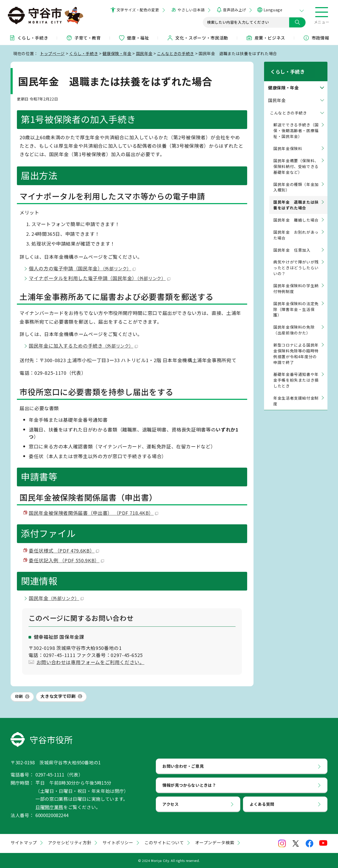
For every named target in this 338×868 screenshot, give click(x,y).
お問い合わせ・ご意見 (183, 766)
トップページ (52, 53)
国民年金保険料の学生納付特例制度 (296, 282)
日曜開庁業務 (49, 807)
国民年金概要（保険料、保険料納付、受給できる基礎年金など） (296, 160)
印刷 (19, 696)
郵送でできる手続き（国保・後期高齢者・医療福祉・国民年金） (296, 124)
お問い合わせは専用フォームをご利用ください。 (90, 662)
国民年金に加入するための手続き (83, 346)
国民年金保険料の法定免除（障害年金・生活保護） (296, 303)
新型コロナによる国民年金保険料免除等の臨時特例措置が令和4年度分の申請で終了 (296, 347)
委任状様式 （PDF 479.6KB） (64, 550)
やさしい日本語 (191, 10)
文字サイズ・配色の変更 (138, 10)
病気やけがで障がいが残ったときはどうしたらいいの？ (296, 262)
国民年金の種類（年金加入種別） (296, 181)
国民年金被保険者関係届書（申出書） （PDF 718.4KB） (93, 513)
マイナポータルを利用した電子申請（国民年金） (100, 278)
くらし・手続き (29, 38)
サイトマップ (24, 842)
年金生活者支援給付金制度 (296, 395)
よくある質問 (262, 804)
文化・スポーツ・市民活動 (198, 38)
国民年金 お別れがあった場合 (296, 229)
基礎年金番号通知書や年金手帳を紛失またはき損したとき (296, 374)
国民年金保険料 (288, 142)
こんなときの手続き (175, 53)
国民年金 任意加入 (292, 244)
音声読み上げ (234, 10)
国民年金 (144, 53)
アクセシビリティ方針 (70, 842)
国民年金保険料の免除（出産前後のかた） (294, 324)
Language (273, 10)
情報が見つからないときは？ (189, 785)
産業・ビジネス (266, 38)
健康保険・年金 (117, 53)
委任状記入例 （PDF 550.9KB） (66, 560)
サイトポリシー (118, 842)
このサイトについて (164, 842)
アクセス (171, 804)
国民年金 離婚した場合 (296, 214)
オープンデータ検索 (215, 842)
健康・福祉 (134, 38)
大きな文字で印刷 (58, 696)
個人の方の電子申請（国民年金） (82, 268)
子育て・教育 (83, 38)
